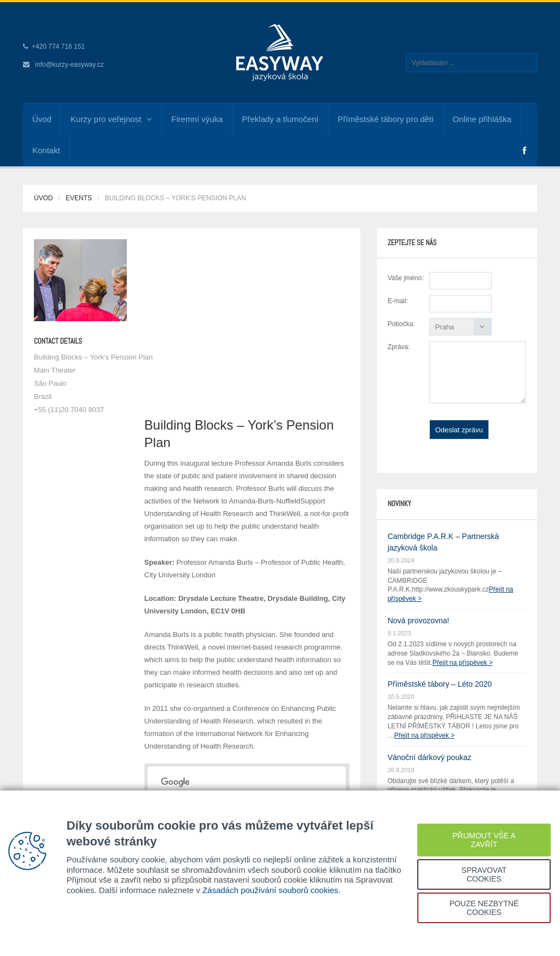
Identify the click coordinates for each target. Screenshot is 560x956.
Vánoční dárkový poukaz (430, 757)
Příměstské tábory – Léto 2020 (440, 684)
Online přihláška (482, 119)
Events (79, 198)
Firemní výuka (197, 119)
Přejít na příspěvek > (463, 663)
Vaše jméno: (406, 278)
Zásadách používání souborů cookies (270, 890)
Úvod (42, 119)
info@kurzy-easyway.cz (69, 65)
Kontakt (46, 150)
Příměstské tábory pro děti (386, 119)
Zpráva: (399, 347)
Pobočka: (401, 324)
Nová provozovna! (419, 621)
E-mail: (398, 301)
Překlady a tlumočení (280, 119)
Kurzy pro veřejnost (111, 119)
